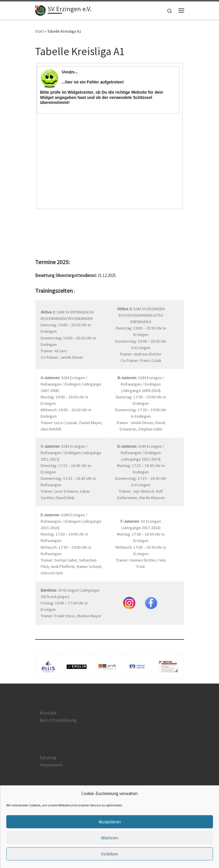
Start (39, 31)
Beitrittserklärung (58, 720)
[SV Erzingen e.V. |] (40, 10)
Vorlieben (109, 854)
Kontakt (48, 713)
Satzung (48, 757)
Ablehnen (109, 838)
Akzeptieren (110, 822)
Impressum (51, 765)
